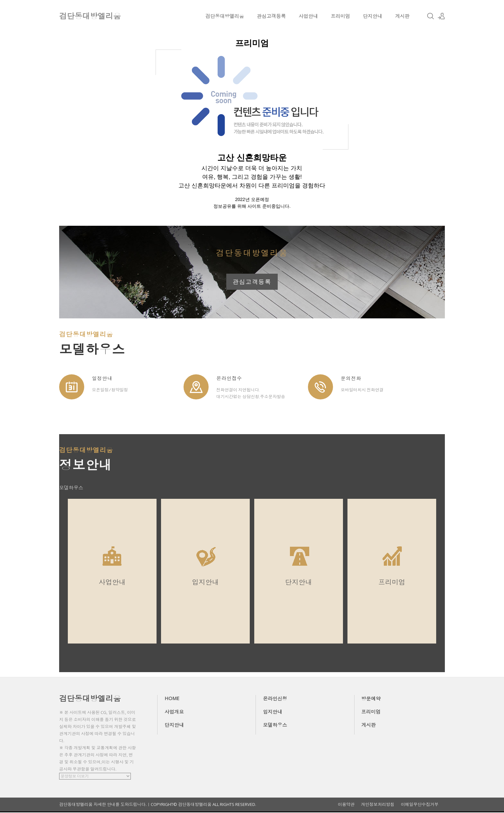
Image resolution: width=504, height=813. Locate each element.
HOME (172, 699)
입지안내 (273, 712)
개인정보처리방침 (378, 805)
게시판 (402, 16)
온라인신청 (275, 699)
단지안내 (373, 16)
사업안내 (308, 16)
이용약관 (346, 805)
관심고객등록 (271, 16)
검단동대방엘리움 (225, 16)
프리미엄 (340, 16)
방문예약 (371, 699)
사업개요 (174, 712)
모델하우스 (275, 726)
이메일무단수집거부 (420, 805)
